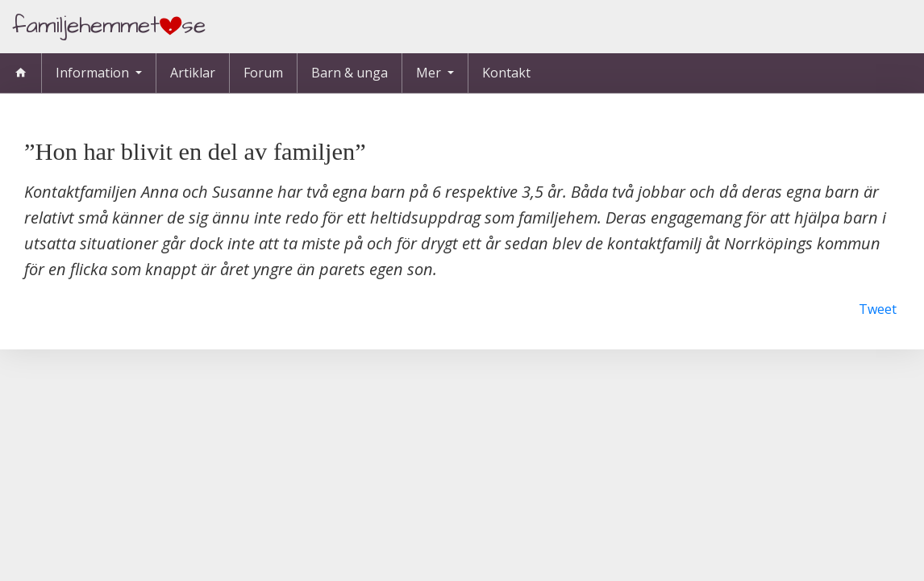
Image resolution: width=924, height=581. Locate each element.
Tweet (878, 309)
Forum (263, 73)
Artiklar (193, 73)
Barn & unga (350, 73)
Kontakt (506, 73)
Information (94, 73)
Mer (430, 73)
